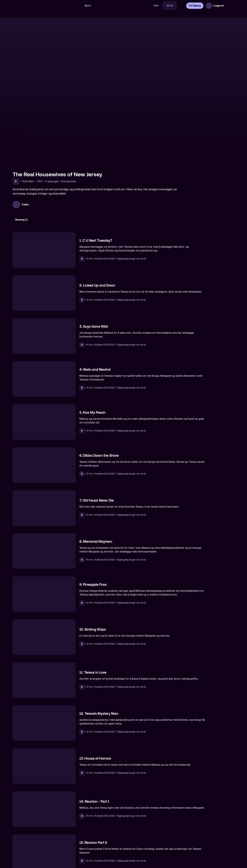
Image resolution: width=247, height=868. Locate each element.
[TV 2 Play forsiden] (36, 6)
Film (156, 6)
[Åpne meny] (230, 6)
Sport (88, 6)
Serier (170, 6)
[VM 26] (122, 6)
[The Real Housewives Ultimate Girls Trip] (208, 845)
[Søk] (76, 6)
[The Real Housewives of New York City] (39, 845)
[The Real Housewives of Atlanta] (95, 845)
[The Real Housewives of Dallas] (152, 845)
